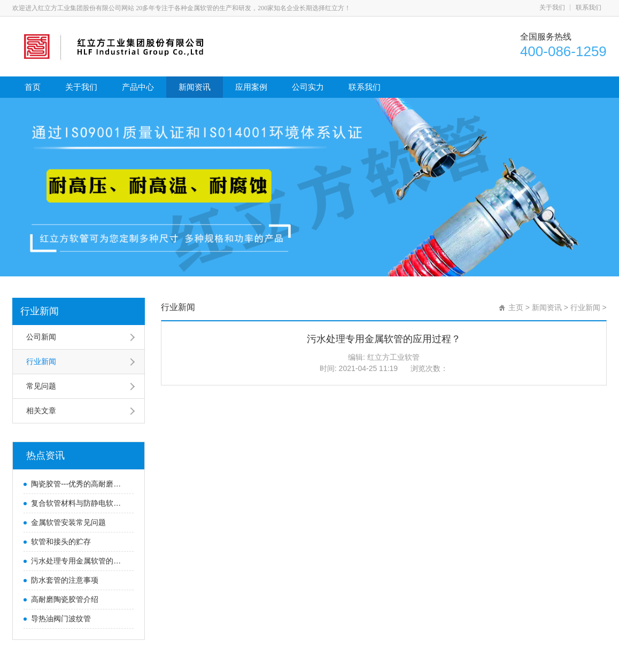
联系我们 (589, 7)
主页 (516, 307)
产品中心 (138, 87)
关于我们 (552, 7)
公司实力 (308, 87)
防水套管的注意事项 (65, 580)
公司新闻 (41, 337)
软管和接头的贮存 (61, 542)
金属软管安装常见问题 (68, 522)
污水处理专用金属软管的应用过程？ (80, 561)
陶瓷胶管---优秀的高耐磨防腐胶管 (80, 484)
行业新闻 (40, 311)
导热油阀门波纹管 (61, 619)
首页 (33, 87)
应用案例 (251, 87)
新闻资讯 (195, 87)
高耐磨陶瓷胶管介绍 (65, 599)
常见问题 (41, 386)
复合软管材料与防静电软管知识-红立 (80, 503)
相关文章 (41, 411)
